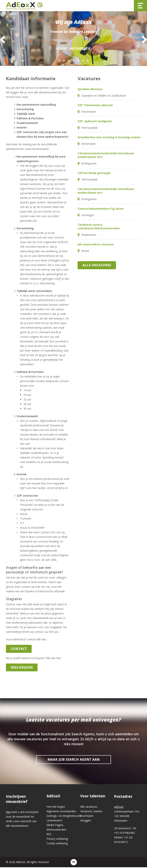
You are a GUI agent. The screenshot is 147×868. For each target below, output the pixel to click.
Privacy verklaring (57, 839)
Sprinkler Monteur (90, 90)
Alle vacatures (97, 266)
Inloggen (86, 821)
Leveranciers (54, 821)
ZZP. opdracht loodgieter (95, 122)
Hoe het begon (56, 807)
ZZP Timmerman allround (95, 106)
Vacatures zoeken (91, 812)
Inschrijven (87, 817)
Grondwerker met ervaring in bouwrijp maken (109, 138)
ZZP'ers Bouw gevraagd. (94, 174)
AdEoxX (53, 797)
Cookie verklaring (57, 844)
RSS (49, 835)
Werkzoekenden (56, 830)
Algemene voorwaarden (61, 812)
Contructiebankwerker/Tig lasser (101, 209)
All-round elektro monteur (96, 245)
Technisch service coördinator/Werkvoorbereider (99, 227)
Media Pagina (55, 826)
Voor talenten (93, 797)
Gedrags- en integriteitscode (63, 817)
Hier (8, 813)
